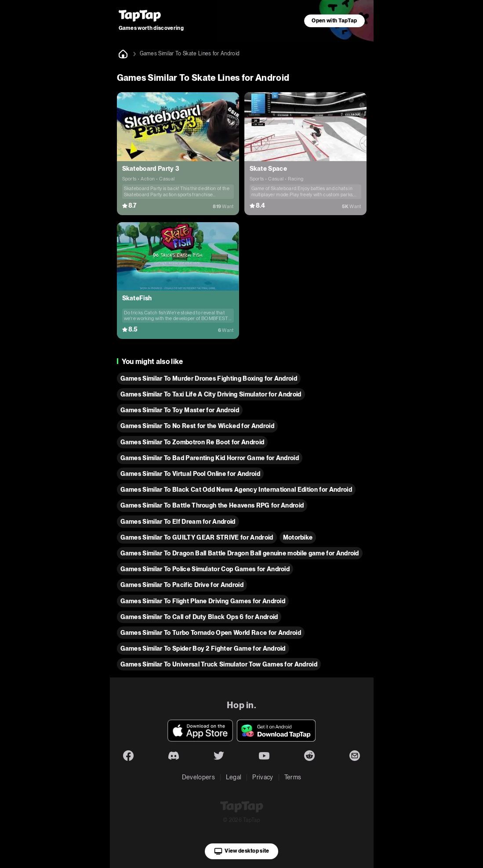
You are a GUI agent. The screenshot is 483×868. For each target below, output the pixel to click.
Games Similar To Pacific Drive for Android (182, 585)
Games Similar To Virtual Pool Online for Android (190, 474)
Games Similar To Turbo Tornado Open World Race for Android (211, 633)
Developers (198, 777)
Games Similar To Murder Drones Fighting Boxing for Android (209, 378)
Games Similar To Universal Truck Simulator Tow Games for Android (219, 664)
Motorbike (298, 537)
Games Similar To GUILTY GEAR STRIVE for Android (197, 537)
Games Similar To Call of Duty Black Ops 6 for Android (199, 617)
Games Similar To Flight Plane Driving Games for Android (203, 601)
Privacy (263, 777)
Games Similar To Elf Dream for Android (178, 522)
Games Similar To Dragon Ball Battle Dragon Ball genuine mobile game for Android (240, 553)
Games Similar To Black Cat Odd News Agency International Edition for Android (236, 490)
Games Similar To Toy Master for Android (180, 410)
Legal (234, 777)
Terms (293, 777)
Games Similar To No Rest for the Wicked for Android (197, 426)
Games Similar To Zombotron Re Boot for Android (192, 442)
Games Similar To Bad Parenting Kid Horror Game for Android (210, 458)
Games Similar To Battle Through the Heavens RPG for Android (212, 505)
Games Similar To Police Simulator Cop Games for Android (205, 569)
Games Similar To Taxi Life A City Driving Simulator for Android (211, 394)
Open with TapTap (334, 21)
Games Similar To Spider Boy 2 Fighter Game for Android (203, 648)
